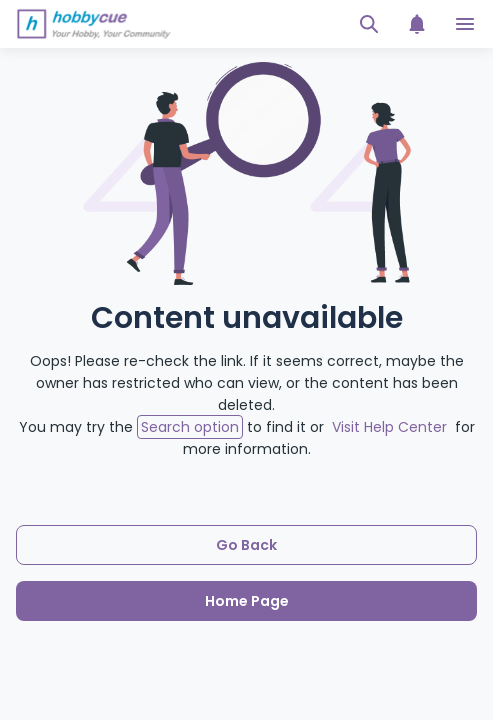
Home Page (247, 601)
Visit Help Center (389, 427)
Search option (190, 427)
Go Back (246, 545)
